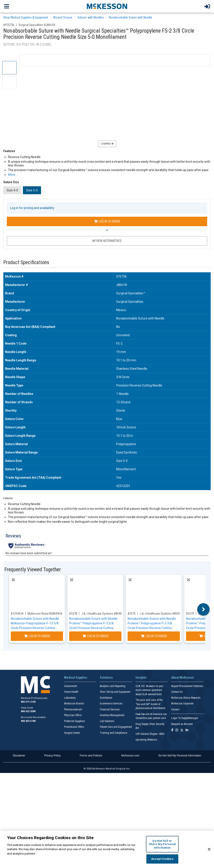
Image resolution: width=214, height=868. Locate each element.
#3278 (73, 614)
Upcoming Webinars (146, 740)
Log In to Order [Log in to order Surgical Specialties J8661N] (107, 221)
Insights (141, 678)
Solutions (106, 678)
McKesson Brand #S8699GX (45, 614)
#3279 (190, 614)
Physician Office (73, 715)
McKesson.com (130, 756)
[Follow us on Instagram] (177, 730)
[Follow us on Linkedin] (187, 730)
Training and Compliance (114, 733)
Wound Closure (63, 17)
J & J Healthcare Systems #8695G (161, 614)
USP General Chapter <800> (150, 734)
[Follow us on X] (182, 730)
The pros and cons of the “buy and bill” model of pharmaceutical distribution (150, 704)
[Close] (209, 849)
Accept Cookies (162, 859)
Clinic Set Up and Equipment (115, 692)
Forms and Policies (91, 756)
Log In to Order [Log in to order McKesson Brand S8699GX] (37, 636)
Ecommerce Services (111, 704)
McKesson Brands (74, 704)
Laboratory (70, 698)
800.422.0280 (28, 711)
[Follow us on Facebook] (172, 730)
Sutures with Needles (91, 17)
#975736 (9, 25)
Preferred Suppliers (75, 721)
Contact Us (177, 692)
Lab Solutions (107, 721)
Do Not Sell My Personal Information (180, 756)
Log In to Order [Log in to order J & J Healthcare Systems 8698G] (95, 636)
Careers (175, 709)
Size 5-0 (32, 190)
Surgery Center (72, 733)
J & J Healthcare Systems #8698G (102, 614)
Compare (107, 144)
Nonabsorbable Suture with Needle (130, 17)
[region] (107, 849)
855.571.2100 (28, 702)
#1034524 (17, 614)
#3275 (132, 614)
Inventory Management (112, 715)
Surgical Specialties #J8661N (37, 25)
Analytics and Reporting (113, 686)
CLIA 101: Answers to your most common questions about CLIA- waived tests (149, 690)
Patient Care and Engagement (116, 727)
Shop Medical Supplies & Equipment (26, 17)
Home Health (71, 692)
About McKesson (182, 678)
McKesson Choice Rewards (186, 698)
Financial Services (110, 709)
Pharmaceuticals (73, 709)
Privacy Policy (53, 756)
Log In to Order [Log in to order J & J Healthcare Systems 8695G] (154, 636)
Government (71, 686)
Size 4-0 (12, 190)
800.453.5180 (28, 721)
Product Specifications (26, 262)
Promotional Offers (74, 727)
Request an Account (182, 724)
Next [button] (204, 609)
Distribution (106, 698)
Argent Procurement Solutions (187, 686)
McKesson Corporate (182, 704)
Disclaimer (19, 756)
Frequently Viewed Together (33, 570)
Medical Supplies (76, 678)
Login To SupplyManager (185, 718)
